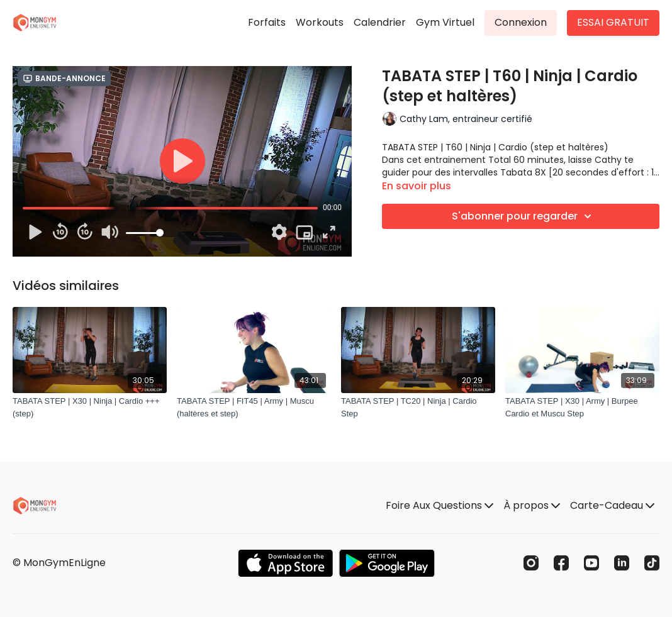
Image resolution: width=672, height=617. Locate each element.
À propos (532, 505)
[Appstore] (285, 563)
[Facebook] (561, 563)
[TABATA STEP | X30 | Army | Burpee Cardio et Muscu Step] (582, 407)
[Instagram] (531, 563)
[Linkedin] (622, 563)
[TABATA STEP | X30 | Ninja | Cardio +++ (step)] (90, 407)
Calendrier (380, 22)
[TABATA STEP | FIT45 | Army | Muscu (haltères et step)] (254, 407)
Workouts (320, 22)
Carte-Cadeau (612, 505)
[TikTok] (652, 563)
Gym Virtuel (445, 22)
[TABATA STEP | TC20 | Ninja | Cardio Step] (418, 407)
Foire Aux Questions (440, 505)
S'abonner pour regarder (524, 216)
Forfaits (267, 22)
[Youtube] (591, 563)
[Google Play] (387, 563)
